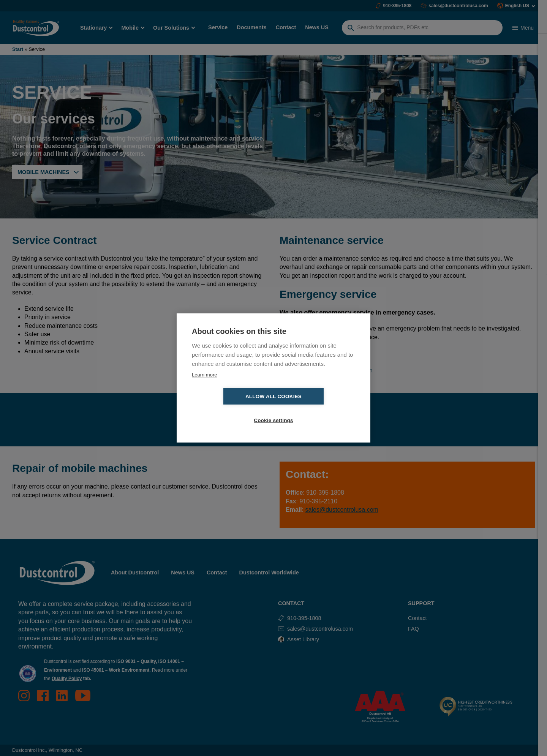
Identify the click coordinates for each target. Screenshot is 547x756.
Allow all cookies (230, 409)
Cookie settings (317, 409)
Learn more (204, 387)
